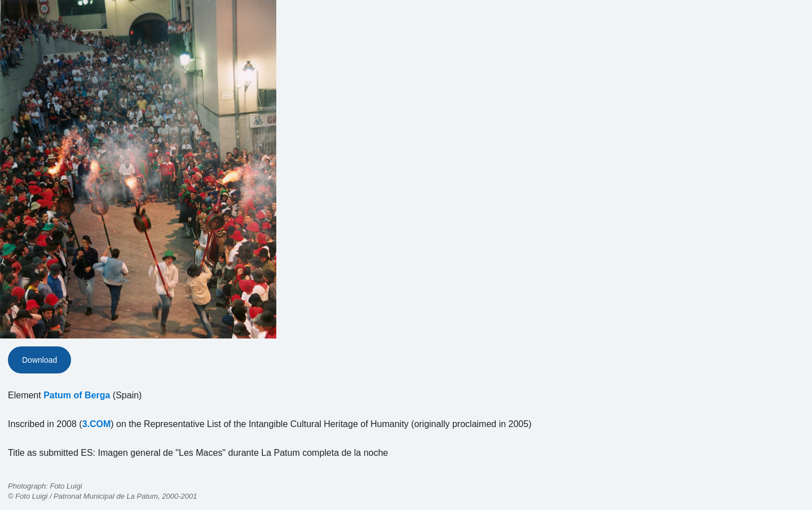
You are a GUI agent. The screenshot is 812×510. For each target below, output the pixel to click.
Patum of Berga (77, 395)
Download (39, 360)
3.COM (97, 424)
